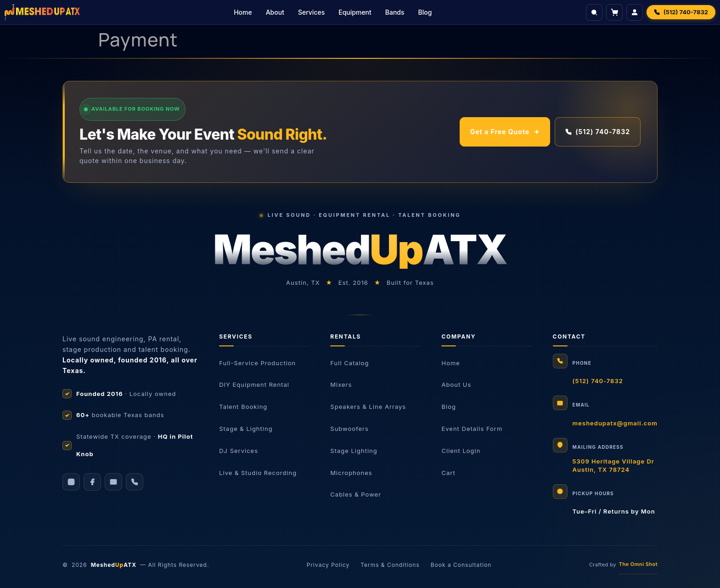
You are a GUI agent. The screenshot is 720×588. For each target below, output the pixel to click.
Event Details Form (472, 429)
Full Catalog (349, 363)
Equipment (355, 12)
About (275, 12)
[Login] (635, 12)
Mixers (341, 384)
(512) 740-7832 (598, 132)
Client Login (461, 451)
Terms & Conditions (390, 565)
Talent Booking (243, 407)
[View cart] (614, 12)
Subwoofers (349, 429)
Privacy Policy (328, 565)
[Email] (113, 482)
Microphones (351, 473)
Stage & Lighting (246, 429)
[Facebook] (92, 482)
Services (311, 12)
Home (243, 12)
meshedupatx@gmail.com (615, 423)
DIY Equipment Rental (254, 384)
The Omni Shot (638, 564)
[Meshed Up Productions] (42, 12)
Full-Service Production (257, 363)
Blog (425, 12)
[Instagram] (71, 482)
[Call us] (135, 482)
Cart (448, 473)
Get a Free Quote (505, 132)
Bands (395, 12)
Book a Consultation (461, 565)
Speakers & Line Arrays (368, 407)
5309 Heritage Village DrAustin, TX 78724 (613, 465)
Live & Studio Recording (258, 473)
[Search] (594, 12)
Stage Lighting (354, 451)
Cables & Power (356, 494)
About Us (456, 384)
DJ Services (239, 451)
